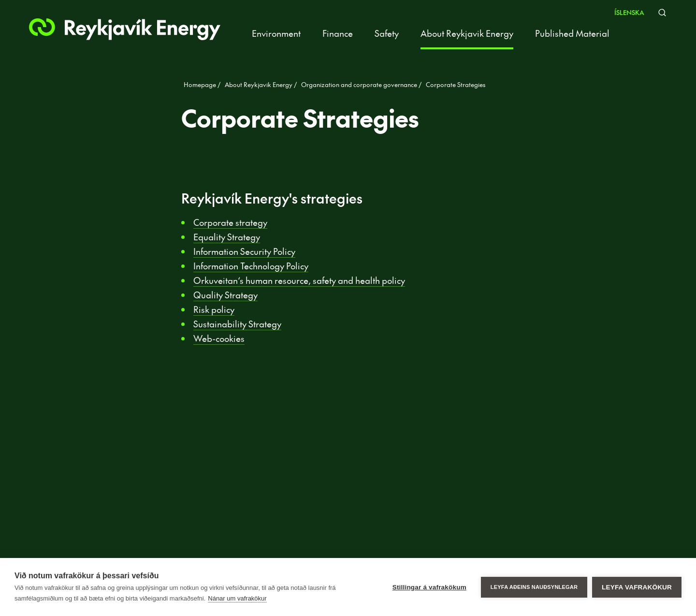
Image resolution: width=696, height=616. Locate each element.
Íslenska (629, 13)
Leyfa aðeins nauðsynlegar (534, 587)
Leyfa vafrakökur (637, 587)
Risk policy (214, 309)
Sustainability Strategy (237, 324)
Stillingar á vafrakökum (429, 587)
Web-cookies (219, 338)
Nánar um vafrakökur (237, 598)
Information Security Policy (244, 251)
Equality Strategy (227, 237)
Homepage (201, 85)
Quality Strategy (225, 295)
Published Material (572, 33)
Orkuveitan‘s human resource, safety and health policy (299, 280)
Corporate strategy (230, 222)
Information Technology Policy (251, 266)
